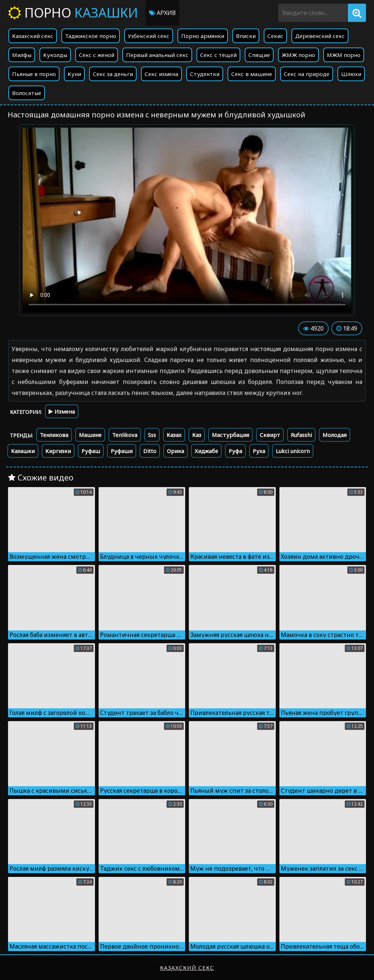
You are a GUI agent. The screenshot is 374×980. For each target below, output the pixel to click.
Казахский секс (33, 36)
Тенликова (54, 435)
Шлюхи (351, 74)
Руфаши (122, 451)
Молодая (335, 435)
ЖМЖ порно (298, 55)
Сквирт (270, 435)
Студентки (205, 74)
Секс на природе (307, 74)
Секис (275, 36)
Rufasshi (301, 435)
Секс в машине (252, 74)
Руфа (235, 451)
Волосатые (27, 93)
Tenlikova (125, 435)
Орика (175, 451)
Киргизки (58, 451)
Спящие (259, 55)
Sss (152, 435)
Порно (73, 13)
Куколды (55, 55)
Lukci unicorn (293, 451)
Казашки (23, 451)
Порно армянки (203, 36)
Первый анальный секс (157, 55)
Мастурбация (230, 435)
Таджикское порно (91, 36)
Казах (174, 435)
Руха (259, 451)
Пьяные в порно (34, 74)
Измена (62, 411)
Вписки (246, 36)
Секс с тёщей (218, 55)
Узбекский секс (149, 36)
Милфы (22, 55)
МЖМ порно (344, 55)
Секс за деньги (113, 74)
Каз (197, 435)
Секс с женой (97, 55)
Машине (90, 435)
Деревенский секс (320, 36)
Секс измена (161, 74)
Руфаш (91, 451)
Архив (162, 13)
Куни (74, 74)
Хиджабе (206, 451)
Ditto (150, 451)
